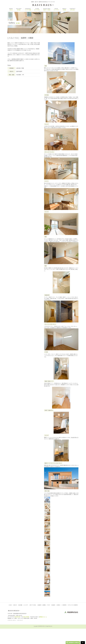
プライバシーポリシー (12, 636)
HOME (10, 620)
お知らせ (15, 620)
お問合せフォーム (43, 632)
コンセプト (26, 620)
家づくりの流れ (33, 620)
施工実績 (20, 620)
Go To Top (83, 643)
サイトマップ (20, 636)
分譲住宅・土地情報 (42, 620)
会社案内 (53, 620)
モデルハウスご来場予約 (73, 620)
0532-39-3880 (26, 632)
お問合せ (59, 620)
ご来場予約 (64, 620)
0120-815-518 (17, 632)
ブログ (49, 620)
